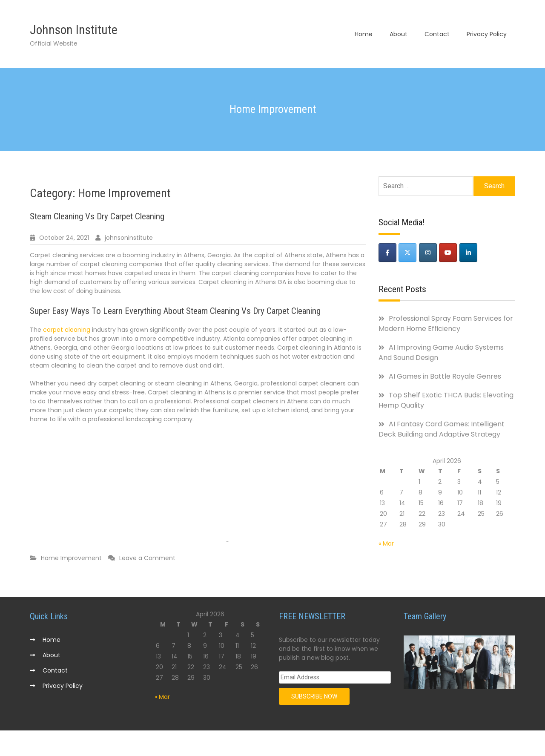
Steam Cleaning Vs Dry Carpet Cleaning (97, 216)
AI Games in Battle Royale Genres (445, 376)
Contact (437, 34)
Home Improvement (71, 558)
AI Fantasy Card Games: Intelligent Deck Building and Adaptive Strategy (442, 429)
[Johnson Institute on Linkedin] (468, 253)
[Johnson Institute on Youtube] (448, 253)
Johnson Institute (74, 30)
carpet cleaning (67, 330)
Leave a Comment (147, 558)
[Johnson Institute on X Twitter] (407, 253)
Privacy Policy (487, 34)
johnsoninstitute (129, 238)
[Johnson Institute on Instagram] (428, 253)
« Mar (386, 543)
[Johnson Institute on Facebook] (387, 253)
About (399, 34)
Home (364, 34)
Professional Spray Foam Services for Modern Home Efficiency (446, 323)
